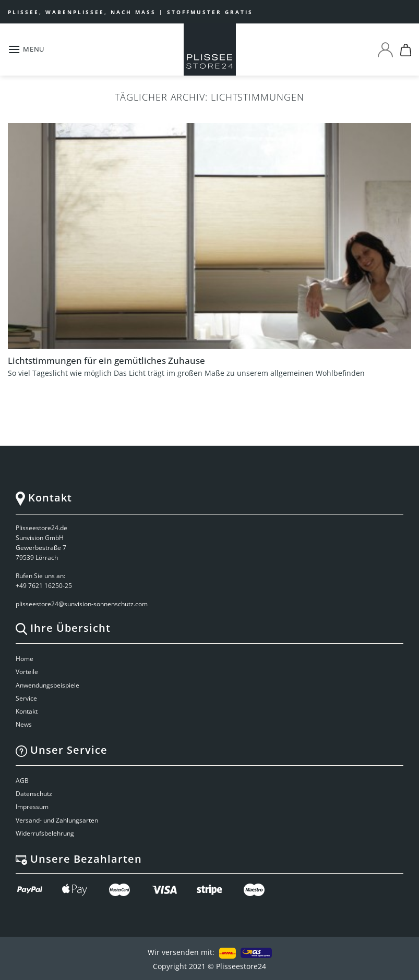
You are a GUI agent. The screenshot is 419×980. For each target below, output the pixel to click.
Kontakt (27, 711)
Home (25, 659)
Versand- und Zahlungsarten (57, 820)
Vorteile (27, 672)
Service (26, 698)
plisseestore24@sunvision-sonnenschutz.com (82, 604)
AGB (22, 781)
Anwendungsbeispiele (47, 685)
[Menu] (26, 49)
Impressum (32, 807)
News (24, 724)
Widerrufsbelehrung (45, 833)
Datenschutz (34, 794)
